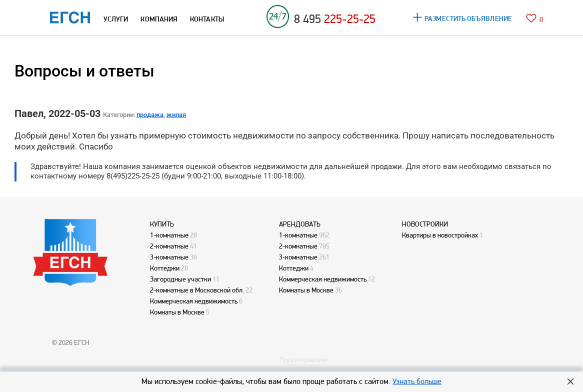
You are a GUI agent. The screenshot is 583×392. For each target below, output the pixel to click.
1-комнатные (169, 235)
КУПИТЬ (162, 224)
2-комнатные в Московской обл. (197, 290)
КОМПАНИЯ (159, 19)
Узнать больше (417, 381)
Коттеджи (165, 268)
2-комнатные (169, 246)
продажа (150, 115)
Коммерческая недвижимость (194, 301)
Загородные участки (180, 279)
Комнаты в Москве (177, 312)
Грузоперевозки (304, 359)
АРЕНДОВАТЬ (300, 224)
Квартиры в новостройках (440, 235)
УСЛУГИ (116, 19)
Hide (570, 381)
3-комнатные (169, 257)
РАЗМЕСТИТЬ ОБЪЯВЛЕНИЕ (468, 18)
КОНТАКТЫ (207, 19)
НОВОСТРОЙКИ (425, 224)
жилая (176, 115)
